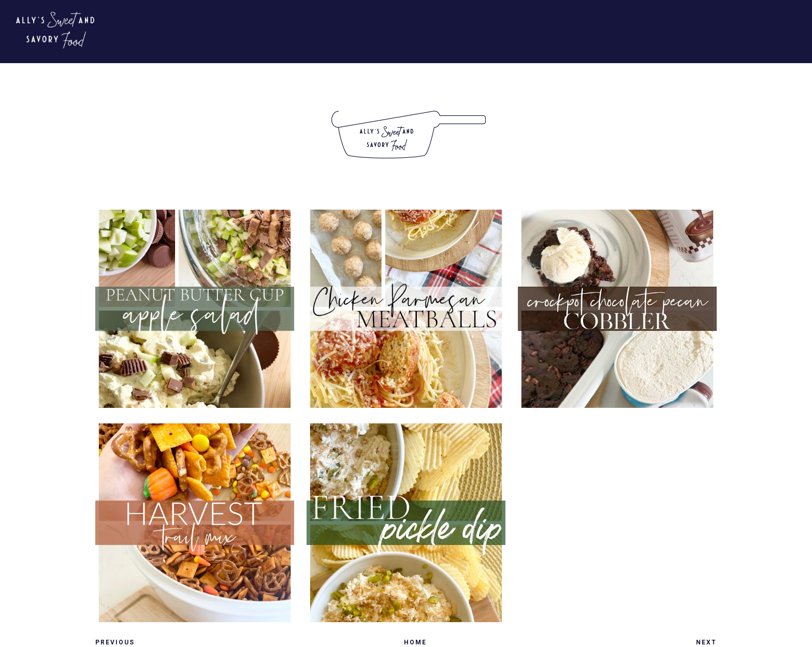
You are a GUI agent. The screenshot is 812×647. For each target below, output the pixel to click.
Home (415, 642)
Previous (115, 642)
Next (706, 642)
